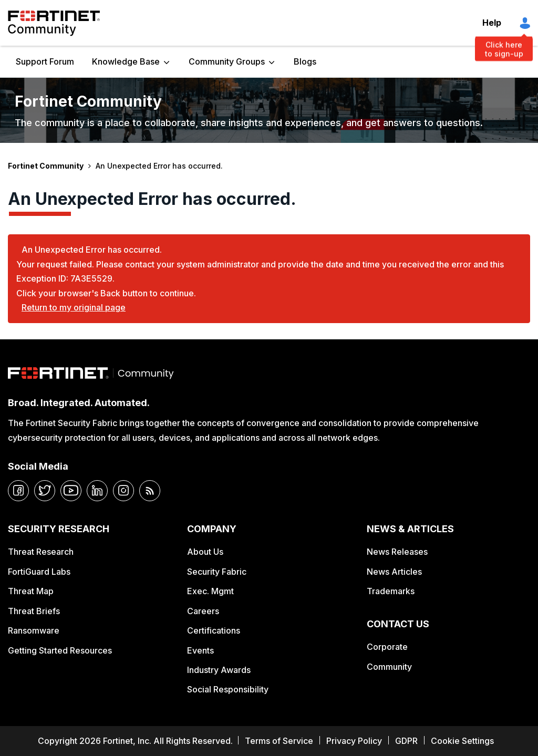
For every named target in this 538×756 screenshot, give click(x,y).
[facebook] (18, 491)
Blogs (305, 61)
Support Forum (45, 61)
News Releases (397, 552)
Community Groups (227, 61)
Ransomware (34, 630)
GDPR (406, 741)
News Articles (394, 572)
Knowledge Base (126, 61)
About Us (205, 552)
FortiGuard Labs (39, 572)
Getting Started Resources (60, 650)
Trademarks (391, 591)
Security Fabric (217, 572)
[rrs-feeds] (150, 491)
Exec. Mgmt (210, 591)
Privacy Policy (354, 741)
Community (389, 667)
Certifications (214, 630)
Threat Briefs (34, 611)
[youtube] (71, 491)
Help (492, 23)
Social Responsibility (228, 689)
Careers (203, 611)
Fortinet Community (54, 23)
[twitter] (45, 491)
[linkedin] (97, 491)
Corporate (387, 647)
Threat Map (31, 591)
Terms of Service (279, 741)
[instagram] (123, 491)
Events (200, 650)
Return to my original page (74, 307)
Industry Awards (219, 670)
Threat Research (41, 552)
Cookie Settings (462, 741)
